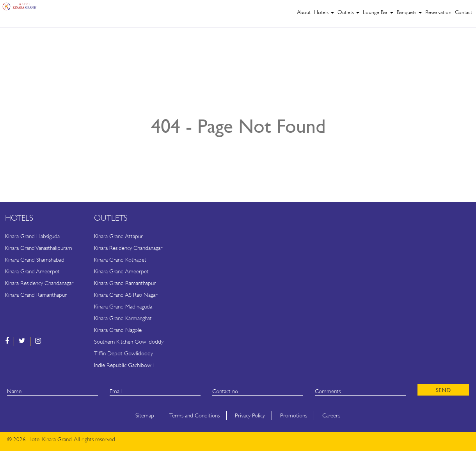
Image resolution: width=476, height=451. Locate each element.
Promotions (294, 416)
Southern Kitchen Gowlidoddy (129, 342)
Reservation (438, 12)
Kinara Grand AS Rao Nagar (126, 295)
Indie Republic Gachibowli (124, 365)
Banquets (409, 12)
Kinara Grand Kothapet (120, 260)
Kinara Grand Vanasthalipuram (39, 248)
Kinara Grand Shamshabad (35, 260)
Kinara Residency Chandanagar (39, 283)
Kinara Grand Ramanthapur (36, 295)
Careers (331, 416)
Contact (464, 12)
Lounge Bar (378, 12)
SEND (443, 390)
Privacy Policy (250, 416)
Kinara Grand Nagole (118, 330)
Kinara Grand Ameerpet (32, 272)
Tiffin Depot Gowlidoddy (123, 354)
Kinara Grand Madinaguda (123, 307)
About (304, 12)
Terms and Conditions (194, 416)
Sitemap (145, 416)
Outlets (348, 12)
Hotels (324, 12)
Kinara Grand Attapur (118, 236)
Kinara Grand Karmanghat (123, 318)
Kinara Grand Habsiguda (32, 236)
